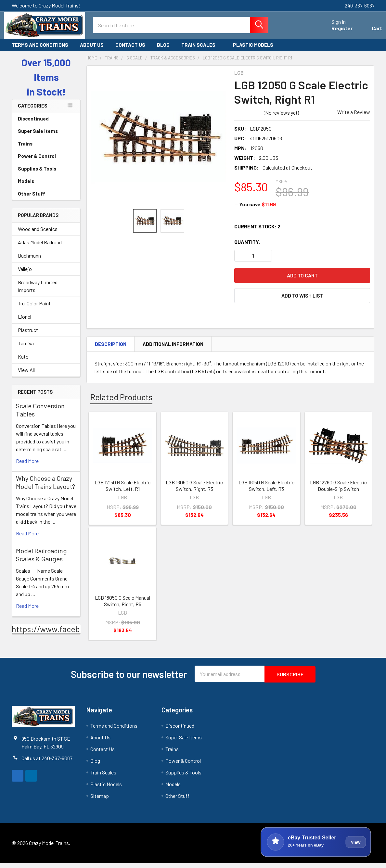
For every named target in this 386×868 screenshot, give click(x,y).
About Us (92, 51)
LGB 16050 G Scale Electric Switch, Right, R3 (194, 491)
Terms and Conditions (40, 51)
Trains (46, 149)
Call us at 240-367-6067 (47, 763)
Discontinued (33, 124)
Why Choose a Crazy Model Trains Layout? (45, 488)
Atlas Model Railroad (40, 248)
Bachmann (29, 261)
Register (334, 32)
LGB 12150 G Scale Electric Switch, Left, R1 (122, 491)
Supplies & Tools (46, 174)
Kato (23, 362)
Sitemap (100, 801)
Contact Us (130, 51)
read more (27, 467)
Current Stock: (257, 232)
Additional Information (173, 350)
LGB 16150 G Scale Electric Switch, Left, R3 (266, 491)
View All (26, 376)
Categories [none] (33, 111)
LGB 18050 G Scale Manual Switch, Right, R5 (122, 607)
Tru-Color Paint (34, 309)
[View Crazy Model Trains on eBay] (316, 847)
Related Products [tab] (121, 403)
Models (46, 187)
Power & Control (46, 162)
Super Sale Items (46, 137)
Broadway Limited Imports (38, 292)
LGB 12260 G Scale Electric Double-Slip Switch (338, 491)
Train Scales (201, 51)
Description (111, 350)
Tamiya (26, 349)
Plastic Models (256, 51)
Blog (163, 51)
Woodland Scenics (38, 235)
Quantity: (247, 248)
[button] (302, 301)
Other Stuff (46, 199)
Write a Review (354, 118)
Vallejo (25, 275)
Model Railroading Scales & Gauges (41, 561)
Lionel (25, 322)
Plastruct (28, 336)
